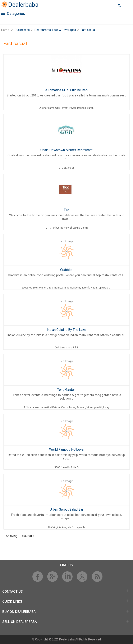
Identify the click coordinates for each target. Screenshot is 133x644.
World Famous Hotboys (66, 450)
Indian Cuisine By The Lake (66, 330)
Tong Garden (66, 390)
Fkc (66, 210)
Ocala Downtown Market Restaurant (66, 150)
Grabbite (66, 270)
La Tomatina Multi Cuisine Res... (66, 90)
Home (5, 30)
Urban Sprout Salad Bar (66, 509)
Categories (13, 13)
